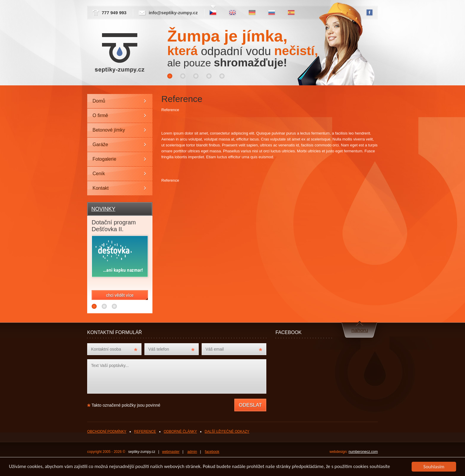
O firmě (100, 115)
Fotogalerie (104, 159)
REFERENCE (145, 432)
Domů (99, 101)
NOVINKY (103, 209)
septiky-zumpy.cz (142, 452)
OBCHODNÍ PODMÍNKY (107, 432)
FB (370, 13)
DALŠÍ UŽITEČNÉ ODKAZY (227, 432)
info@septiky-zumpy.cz (173, 13)
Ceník (99, 174)
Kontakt (101, 188)
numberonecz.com (363, 452)
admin (192, 452)
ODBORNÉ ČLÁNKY (180, 432)
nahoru (360, 330)
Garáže (100, 144)
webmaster (171, 452)
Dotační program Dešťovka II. (114, 226)
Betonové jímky (109, 130)
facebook (212, 452)
